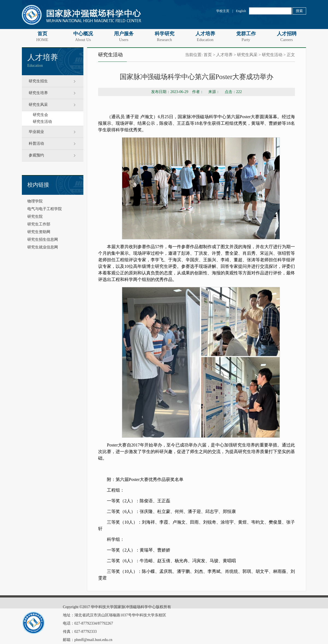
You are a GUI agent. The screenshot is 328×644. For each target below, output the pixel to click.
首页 (42, 36)
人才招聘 (287, 36)
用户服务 (124, 36)
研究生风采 (38, 105)
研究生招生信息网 (43, 240)
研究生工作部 (39, 224)
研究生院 (35, 217)
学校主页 (223, 11)
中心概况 (83, 36)
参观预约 (36, 155)
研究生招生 (38, 81)
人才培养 (205, 36)
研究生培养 (38, 93)
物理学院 (35, 201)
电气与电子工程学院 (45, 209)
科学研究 (164, 36)
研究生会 (40, 115)
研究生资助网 (39, 232)
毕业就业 (36, 132)
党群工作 (246, 36)
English (241, 11)
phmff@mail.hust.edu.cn (93, 640)
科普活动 (36, 143)
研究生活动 (42, 122)
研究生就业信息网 (43, 247)
